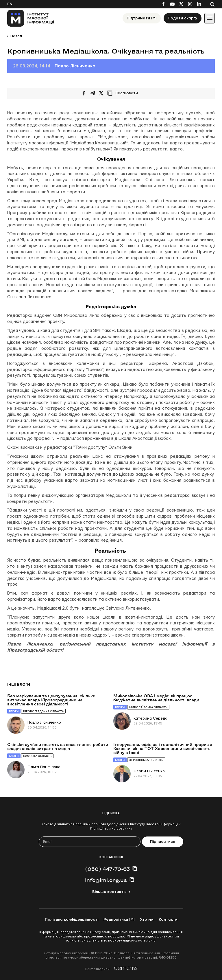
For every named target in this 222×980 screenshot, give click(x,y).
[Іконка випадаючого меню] (210, 18)
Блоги (14, 711)
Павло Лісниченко (75, 66)
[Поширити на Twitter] (101, 93)
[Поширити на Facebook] (84, 93)
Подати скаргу (183, 18)
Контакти (168, 920)
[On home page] (31, 18)
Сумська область (37, 756)
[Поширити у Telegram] (92, 93)
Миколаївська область (148, 707)
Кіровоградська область (43, 711)
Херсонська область (146, 760)
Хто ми (147, 920)
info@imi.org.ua (106, 880)
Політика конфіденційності (72, 920)
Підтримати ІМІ (142, 18)
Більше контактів (109, 892)
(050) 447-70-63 (107, 869)
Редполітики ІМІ (119, 920)
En (10, 4)
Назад (16, 36)
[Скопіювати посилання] (124, 93)
